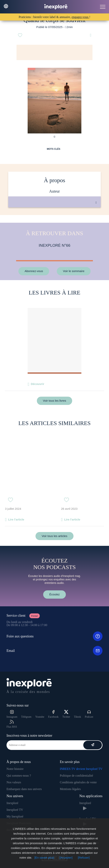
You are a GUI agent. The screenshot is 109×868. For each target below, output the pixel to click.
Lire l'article (16, 519)
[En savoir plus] (44, 858)
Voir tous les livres (55, 401)
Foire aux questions (54, 636)
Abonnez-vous (34, 271)
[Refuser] (84, 858)
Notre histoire (15, 769)
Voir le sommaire (74, 271)
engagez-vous (80, 17)
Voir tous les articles (54, 536)
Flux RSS (12, 724)
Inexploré (12, 803)
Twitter (66, 714)
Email (54, 651)
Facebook (53, 714)
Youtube (40, 717)
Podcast (89, 714)
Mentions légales (70, 789)
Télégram (26, 717)
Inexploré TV (15, 810)
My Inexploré (15, 816)
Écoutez (54, 594)
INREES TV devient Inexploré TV (81, 769)
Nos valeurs (14, 782)
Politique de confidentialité (76, 776)
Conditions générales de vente (78, 782)
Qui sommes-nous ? (19, 776)
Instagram (12, 714)
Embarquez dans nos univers (24, 789)
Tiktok (77, 717)
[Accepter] (66, 858)
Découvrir (37, 384)
